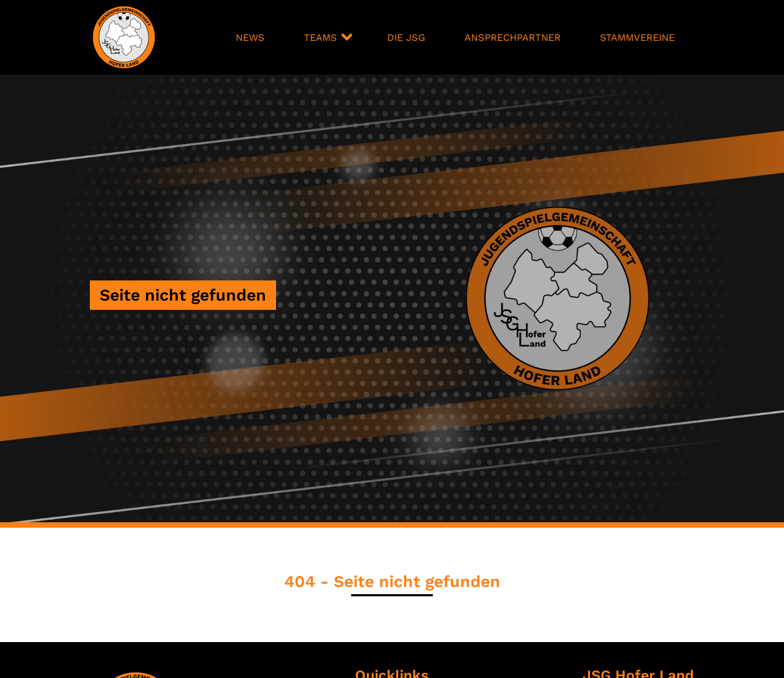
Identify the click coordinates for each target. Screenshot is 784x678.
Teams (320, 37)
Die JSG (406, 37)
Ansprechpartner (513, 37)
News (250, 37)
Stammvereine (637, 37)
